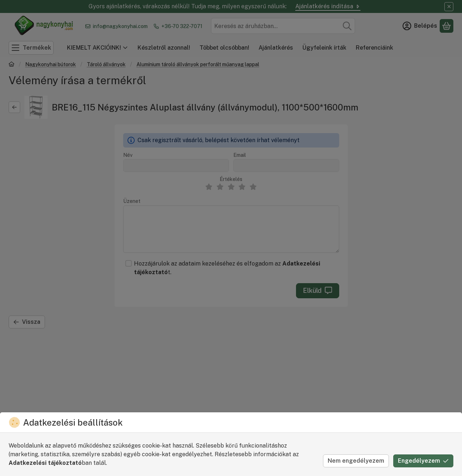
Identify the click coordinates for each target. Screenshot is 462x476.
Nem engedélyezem (356, 461)
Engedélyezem (423, 461)
